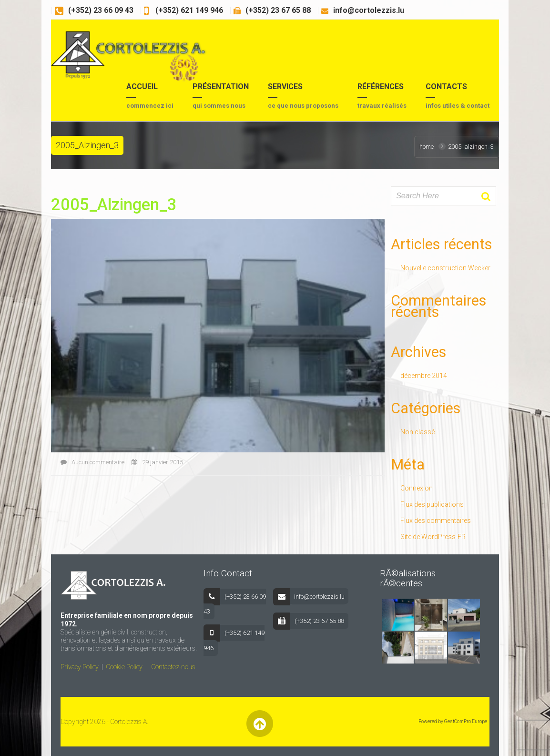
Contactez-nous (173, 667)
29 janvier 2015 (157, 462)
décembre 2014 (424, 376)
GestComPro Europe (466, 721)
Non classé (418, 432)
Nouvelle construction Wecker (445, 268)
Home (427, 147)
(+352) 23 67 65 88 (278, 10)
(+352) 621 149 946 (188, 10)
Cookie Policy (124, 667)
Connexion (417, 488)
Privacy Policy (80, 667)
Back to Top (260, 724)
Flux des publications (432, 504)
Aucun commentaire (92, 462)
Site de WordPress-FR (433, 537)
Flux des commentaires (436, 521)
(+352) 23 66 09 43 (101, 10)
